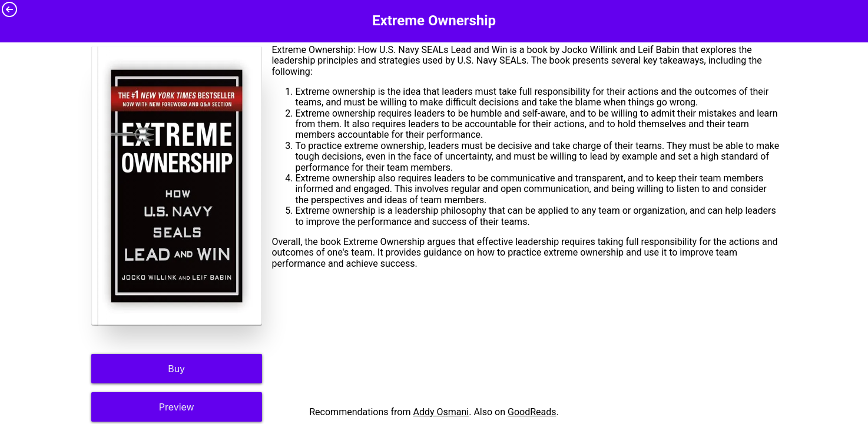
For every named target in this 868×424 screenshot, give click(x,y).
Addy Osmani (441, 412)
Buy (176, 369)
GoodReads (532, 412)
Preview (177, 407)
